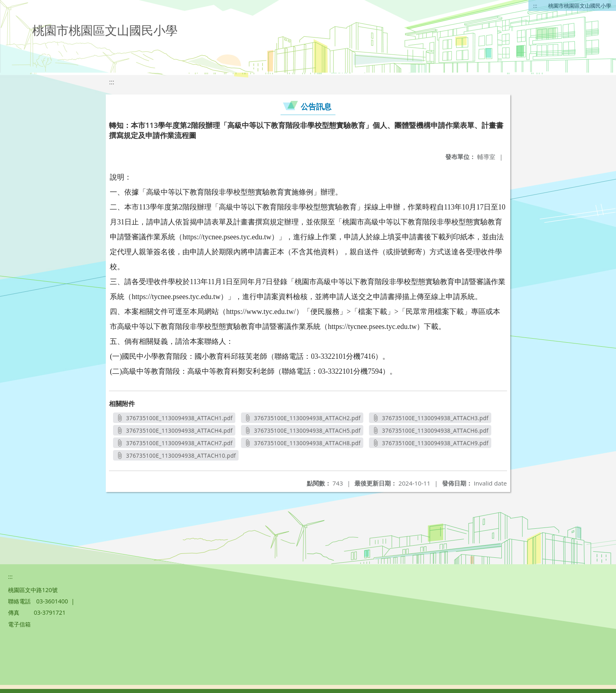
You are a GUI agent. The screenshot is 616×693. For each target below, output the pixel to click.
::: (535, 6)
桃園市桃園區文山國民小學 (580, 6)
